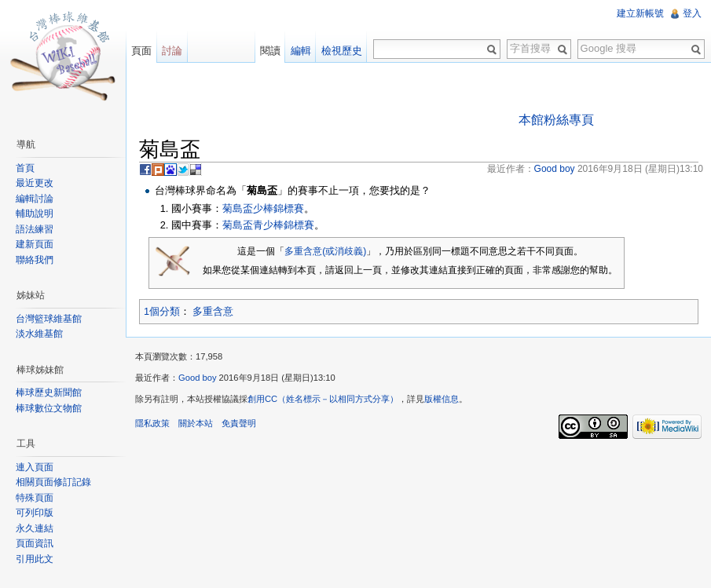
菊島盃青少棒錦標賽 (268, 225)
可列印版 (35, 513)
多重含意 (213, 311)
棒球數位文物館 (49, 408)
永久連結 (35, 528)
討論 (172, 51)
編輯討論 (35, 199)
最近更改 (35, 183)
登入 (692, 13)
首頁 (25, 168)
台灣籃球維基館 (49, 319)
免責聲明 (239, 423)
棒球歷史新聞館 (49, 393)
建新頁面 (35, 244)
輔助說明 (35, 214)
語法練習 (35, 229)
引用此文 (35, 559)
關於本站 (196, 423)
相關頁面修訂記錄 (53, 482)
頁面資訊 (35, 543)
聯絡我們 (35, 260)
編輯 (301, 51)
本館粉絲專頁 (556, 120)
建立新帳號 (640, 13)
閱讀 (270, 51)
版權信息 (442, 399)
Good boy (198, 378)
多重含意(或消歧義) (325, 251)
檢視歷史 (342, 51)
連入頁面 (35, 467)
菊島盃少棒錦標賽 (263, 208)
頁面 (141, 51)
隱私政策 (152, 423)
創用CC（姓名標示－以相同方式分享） (323, 399)
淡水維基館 (39, 334)
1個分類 (162, 311)
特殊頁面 (35, 498)
